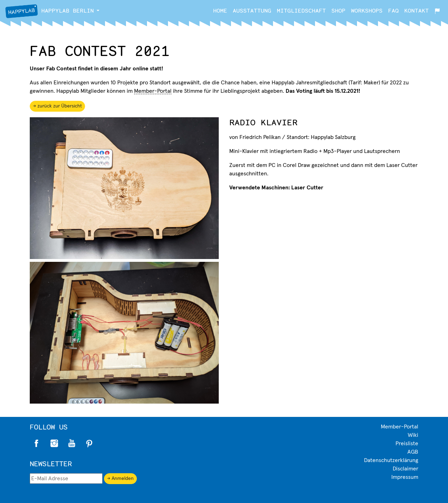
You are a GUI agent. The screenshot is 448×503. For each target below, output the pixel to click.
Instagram (54, 443)
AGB (413, 452)
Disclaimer (405, 469)
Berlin (50, 11)
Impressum (405, 477)
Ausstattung (252, 10)
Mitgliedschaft (301, 10)
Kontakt (416, 10)
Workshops (367, 10)
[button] (98, 11)
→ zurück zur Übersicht (57, 106)
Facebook (37, 443)
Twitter (72, 443)
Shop (338, 10)
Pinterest (89, 443)
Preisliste (407, 443)
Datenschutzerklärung (391, 460)
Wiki (413, 435)
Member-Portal (153, 91)
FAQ (393, 10)
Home (220, 10)
